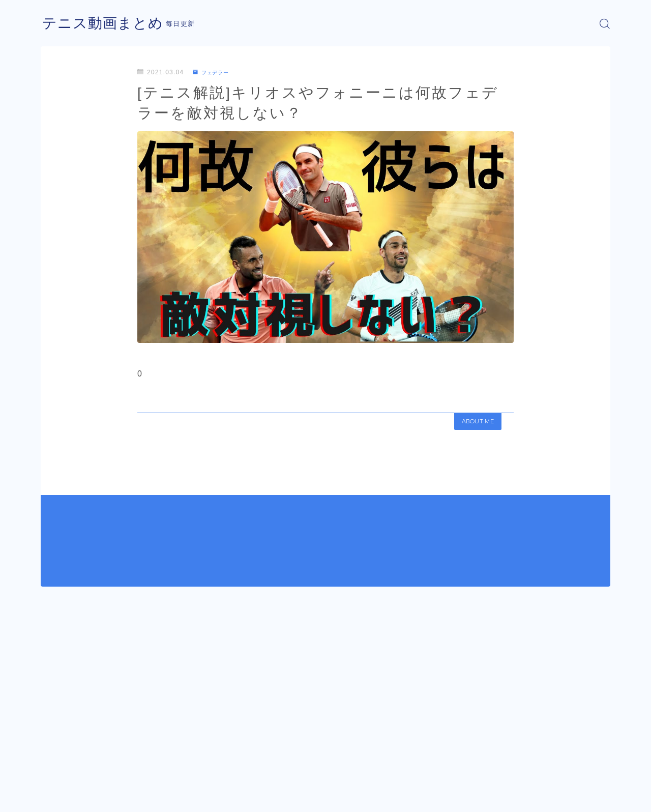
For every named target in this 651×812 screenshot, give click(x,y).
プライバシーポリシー (127, 797)
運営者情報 (57, 797)
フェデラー (214, 72)
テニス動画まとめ (107, 24)
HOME (52, 766)
